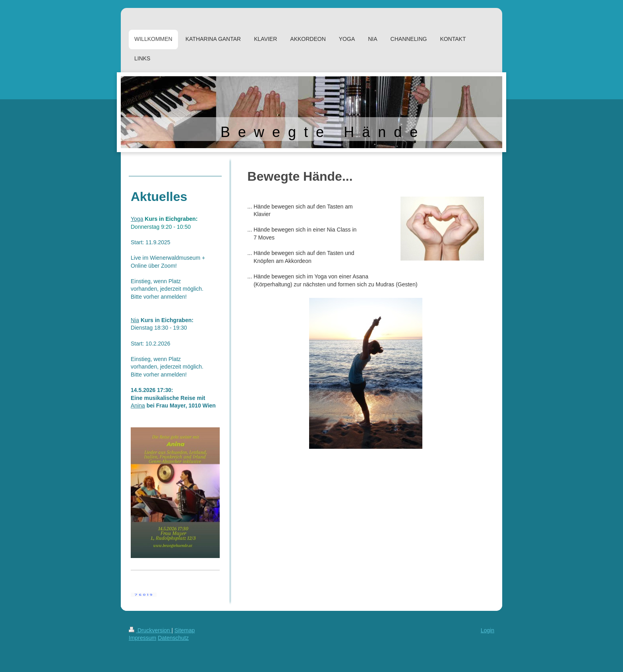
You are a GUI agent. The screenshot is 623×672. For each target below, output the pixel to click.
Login (488, 630)
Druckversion (150, 630)
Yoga (137, 219)
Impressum (142, 638)
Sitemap (185, 630)
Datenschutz (173, 638)
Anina (138, 406)
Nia (135, 320)
